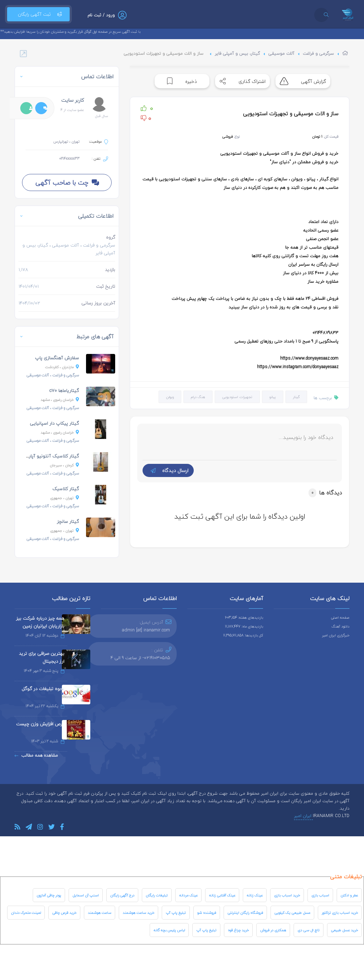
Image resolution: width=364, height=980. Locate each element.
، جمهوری (65, 498)
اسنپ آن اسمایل (86, 895)
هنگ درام (198, 397)
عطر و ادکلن (349, 895)
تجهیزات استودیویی (237, 397)
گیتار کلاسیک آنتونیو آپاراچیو (50, 456)
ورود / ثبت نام (101, 15)
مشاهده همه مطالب (36, 755)
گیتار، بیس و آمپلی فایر (237, 54)
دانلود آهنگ (341, 626)
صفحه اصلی (340, 617)
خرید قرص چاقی (64, 913)
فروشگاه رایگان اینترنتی (245, 913)
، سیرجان (64, 465)
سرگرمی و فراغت (318, 54)
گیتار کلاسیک (66, 489)
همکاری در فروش (273, 930)
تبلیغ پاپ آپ (176, 913)
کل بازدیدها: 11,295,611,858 (243, 635)
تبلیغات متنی (346, 876)
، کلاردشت (62, 367)
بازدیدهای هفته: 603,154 (244, 617)
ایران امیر (303, 816)
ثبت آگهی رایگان (38, 14)
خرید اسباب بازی (287, 895)
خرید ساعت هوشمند (138, 913)
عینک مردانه (188, 895)
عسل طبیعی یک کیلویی (292, 913)
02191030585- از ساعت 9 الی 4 (140, 658)
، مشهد (60, 400)
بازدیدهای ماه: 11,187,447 (244, 626)
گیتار (296, 397)
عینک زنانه (255, 895)
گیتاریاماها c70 (64, 391)
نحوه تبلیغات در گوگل (43, 689)
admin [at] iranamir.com (146, 630)
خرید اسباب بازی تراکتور (340, 913)
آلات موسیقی (281, 54)
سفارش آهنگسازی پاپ (57, 358)
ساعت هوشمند (100, 913)
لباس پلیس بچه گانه (169, 930)
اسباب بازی (320, 895)
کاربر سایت (73, 100)
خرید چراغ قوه (238, 930)
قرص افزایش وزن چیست (40, 724)
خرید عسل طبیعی (344, 930)
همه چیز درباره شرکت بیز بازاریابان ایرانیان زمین (40, 622)
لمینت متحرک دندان (26, 913)
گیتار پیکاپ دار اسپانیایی (54, 423)
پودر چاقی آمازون (49, 895)
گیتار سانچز (68, 521)
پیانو (273, 397)
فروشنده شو (207, 913)
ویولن (170, 397)
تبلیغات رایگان (157, 895)
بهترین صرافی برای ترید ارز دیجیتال (42, 657)
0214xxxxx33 (69, 158)
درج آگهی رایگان (122, 895)
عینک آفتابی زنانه (222, 895)
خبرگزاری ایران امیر (336, 635)
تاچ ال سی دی (309, 930)
